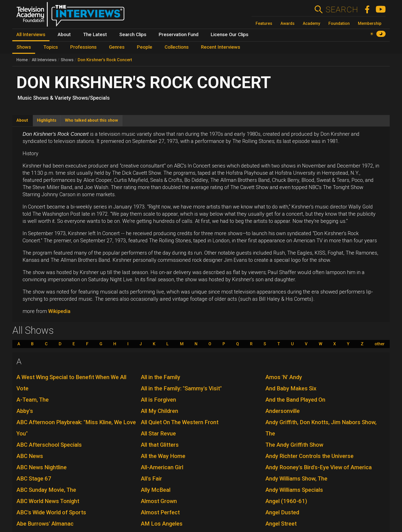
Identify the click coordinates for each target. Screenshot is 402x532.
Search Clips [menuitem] (133, 35)
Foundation (339, 23)
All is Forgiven (158, 400)
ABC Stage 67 (34, 479)
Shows (67, 60)
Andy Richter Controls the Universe (309, 456)
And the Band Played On (295, 400)
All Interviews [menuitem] (31, 35)
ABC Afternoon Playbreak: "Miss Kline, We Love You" (76, 428)
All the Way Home (163, 456)
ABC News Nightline (42, 467)
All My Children (159, 411)
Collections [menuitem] (177, 47)
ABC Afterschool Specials (49, 445)
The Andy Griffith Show (294, 445)
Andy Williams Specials (294, 490)
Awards (288, 23)
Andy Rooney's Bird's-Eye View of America (319, 467)
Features (264, 23)
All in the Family (160, 377)
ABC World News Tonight (48, 501)
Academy (311, 23)
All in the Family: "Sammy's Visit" (181, 388)
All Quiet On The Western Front (180, 422)
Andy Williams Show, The (296, 479)
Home (22, 60)
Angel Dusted (282, 512)
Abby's (25, 411)
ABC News (30, 456)
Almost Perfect (160, 512)
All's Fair (151, 479)
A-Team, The (33, 400)
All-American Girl (162, 467)
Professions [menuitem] (83, 47)
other (380, 344)
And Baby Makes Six (291, 388)
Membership (370, 23)
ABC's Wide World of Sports (51, 512)
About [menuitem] (64, 35)
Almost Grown (159, 501)
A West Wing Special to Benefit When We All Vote (71, 383)
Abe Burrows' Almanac (45, 524)
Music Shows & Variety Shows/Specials (64, 98)
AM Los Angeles (162, 524)
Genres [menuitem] (117, 47)
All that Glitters (160, 445)
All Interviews (44, 60)
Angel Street (281, 524)
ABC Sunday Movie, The (46, 490)
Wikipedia (59, 311)
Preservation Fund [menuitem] (179, 35)
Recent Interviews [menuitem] (221, 47)
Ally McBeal (156, 490)
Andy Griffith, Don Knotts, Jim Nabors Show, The (321, 428)
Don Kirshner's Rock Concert (105, 60)
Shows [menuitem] (24, 47)
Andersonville (283, 411)
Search (342, 9)
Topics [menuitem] (51, 47)
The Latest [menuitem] (95, 35)
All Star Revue (158, 434)
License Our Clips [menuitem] (230, 35)
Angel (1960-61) (286, 501)
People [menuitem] (145, 47)
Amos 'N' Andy (284, 377)
